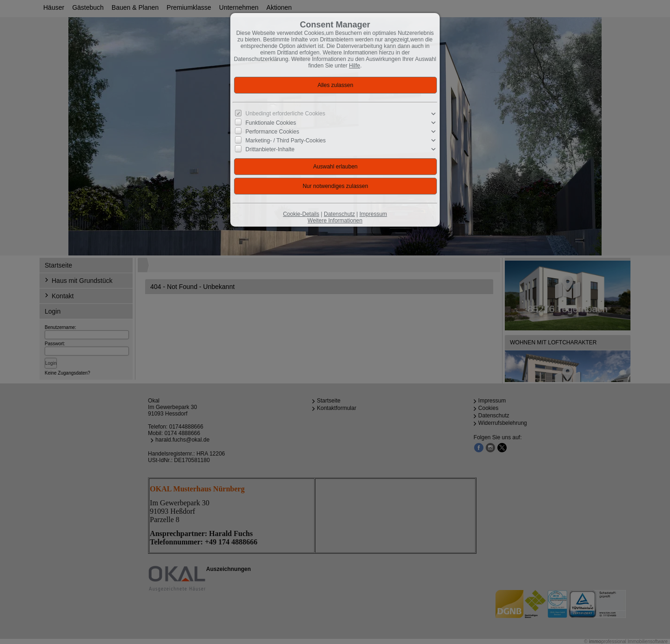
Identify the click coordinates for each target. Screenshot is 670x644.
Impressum (373, 214)
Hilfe (355, 66)
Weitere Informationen (335, 221)
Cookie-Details (301, 214)
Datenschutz (339, 214)
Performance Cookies (272, 132)
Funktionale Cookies (271, 123)
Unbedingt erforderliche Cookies (285, 114)
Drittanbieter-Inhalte (270, 149)
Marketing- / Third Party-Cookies (286, 141)
